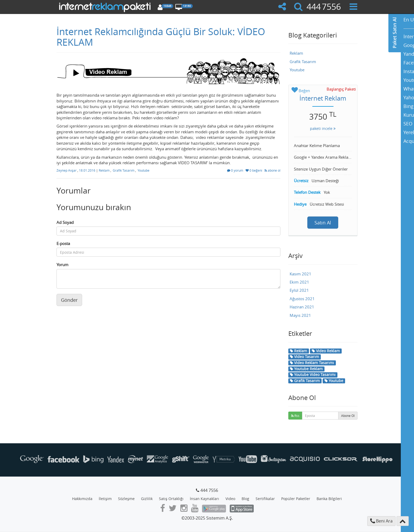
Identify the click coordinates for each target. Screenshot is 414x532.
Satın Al (323, 223)
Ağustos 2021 (302, 299)
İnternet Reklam (323, 98)
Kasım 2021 (300, 274)
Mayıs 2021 (300, 315)
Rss (295, 416)
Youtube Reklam (306, 369)
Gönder (69, 300)
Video (230, 499)
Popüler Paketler (296, 499)
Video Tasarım (304, 357)
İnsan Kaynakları (204, 499)
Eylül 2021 (299, 290)
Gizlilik (147, 499)
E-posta (63, 243)
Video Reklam (326, 351)
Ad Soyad (65, 222)
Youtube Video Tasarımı (313, 375)
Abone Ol (348, 416)
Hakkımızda (82, 499)
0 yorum (236, 170)
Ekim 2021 (299, 282)
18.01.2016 (88, 170)
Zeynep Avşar (67, 170)
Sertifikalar (265, 499)
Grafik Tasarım (124, 170)
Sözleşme (126, 499)
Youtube (144, 170)
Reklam (104, 170)
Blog (245, 499)
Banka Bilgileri (329, 499)
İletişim (105, 499)
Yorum (62, 265)
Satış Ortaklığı (171, 499)
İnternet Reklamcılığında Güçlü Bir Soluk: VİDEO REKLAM (161, 37)
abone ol (272, 170)
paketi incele (323, 128)
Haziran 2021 (302, 307)
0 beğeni (254, 170)
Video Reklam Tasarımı (312, 363)
